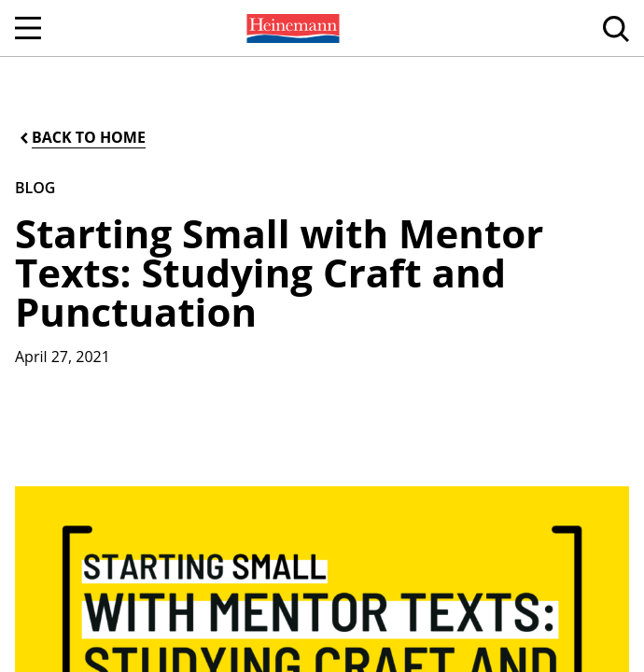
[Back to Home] (81, 138)
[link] (291, 28)
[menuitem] (291, 28)
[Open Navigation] (28, 28)
